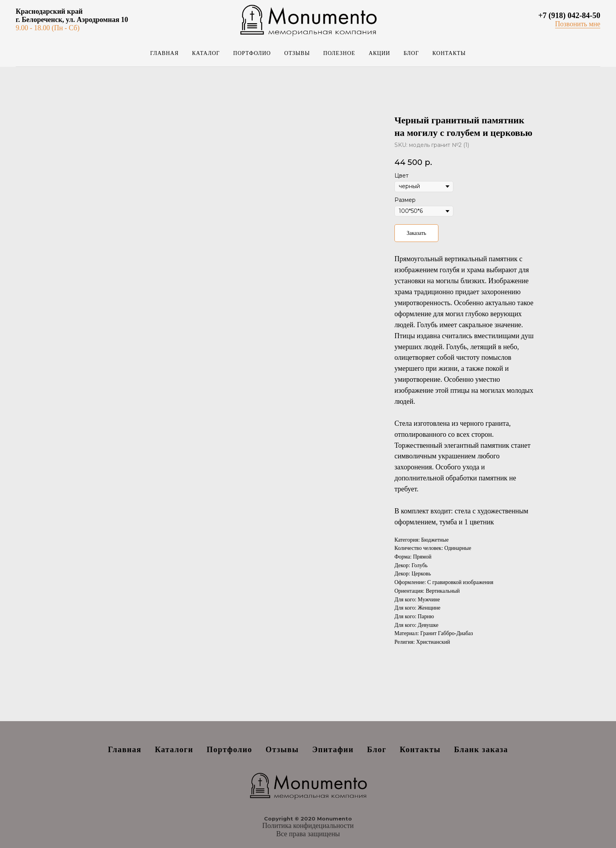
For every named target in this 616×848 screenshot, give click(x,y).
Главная (164, 53)
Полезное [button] (339, 53)
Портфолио (252, 53)
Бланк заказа (481, 749)
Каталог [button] (206, 53)
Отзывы (297, 53)
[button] (578, 24)
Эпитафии (333, 749)
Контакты (449, 53)
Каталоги (174, 749)
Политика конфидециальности (308, 826)
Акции (379, 53)
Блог (411, 53)
